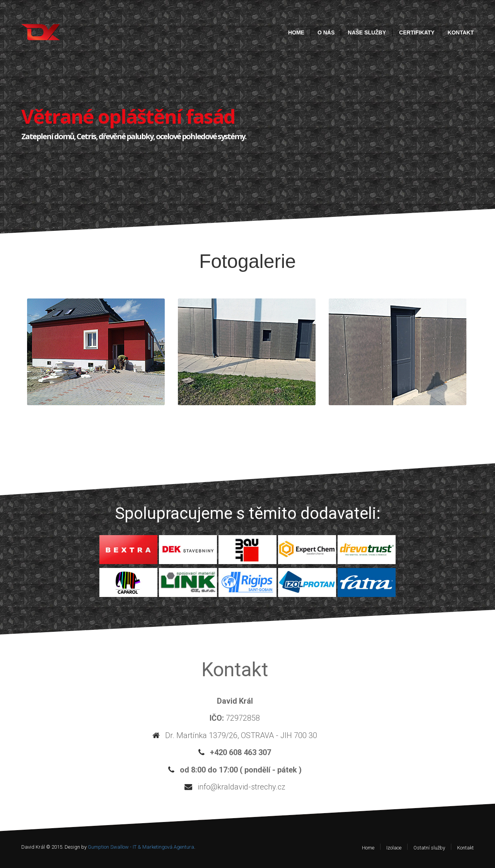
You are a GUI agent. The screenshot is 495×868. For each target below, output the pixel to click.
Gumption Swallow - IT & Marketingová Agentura (141, 847)
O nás (326, 32)
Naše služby (367, 32)
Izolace (394, 848)
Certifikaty (417, 32)
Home (296, 32)
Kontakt (461, 32)
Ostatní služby (429, 848)
